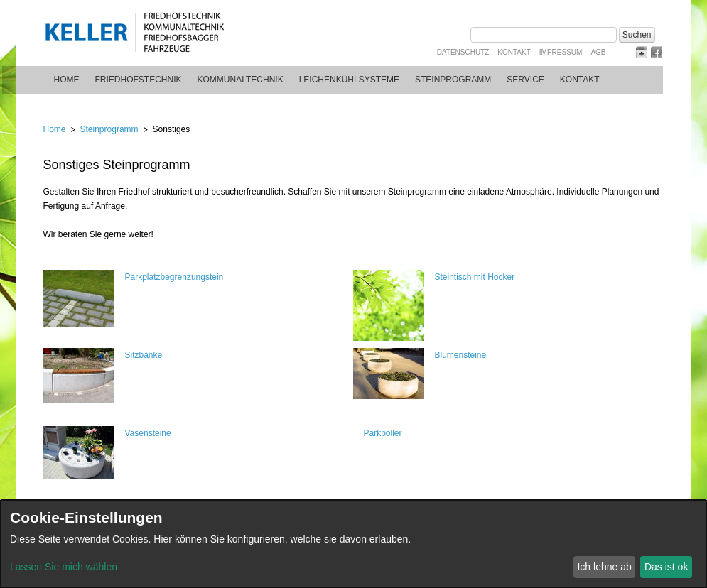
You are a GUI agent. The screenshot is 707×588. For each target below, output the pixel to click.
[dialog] (353, 544)
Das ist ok (666, 567)
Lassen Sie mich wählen (64, 567)
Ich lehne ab (604, 567)
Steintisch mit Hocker (475, 277)
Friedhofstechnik (139, 80)
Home (67, 80)
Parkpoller (383, 433)
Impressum (561, 52)
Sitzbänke (144, 355)
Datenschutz (463, 52)
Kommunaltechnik (241, 80)
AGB (598, 52)
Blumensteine (461, 355)
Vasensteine (148, 433)
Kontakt (514, 52)
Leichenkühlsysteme (349, 80)
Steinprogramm (453, 80)
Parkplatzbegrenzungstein (174, 277)
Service (525, 80)
